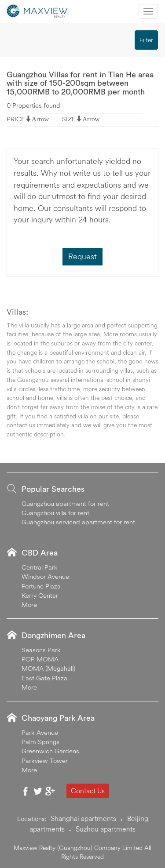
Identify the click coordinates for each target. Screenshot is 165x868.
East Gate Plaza (44, 678)
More (29, 605)
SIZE (69, 119)
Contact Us (88, 791)
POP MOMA (40, 659)
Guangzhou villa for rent (55, 513)
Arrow (40, 119)
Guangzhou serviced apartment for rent (78, 522)
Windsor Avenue (45, 576)
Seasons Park (41, 650)
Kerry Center (40, 595)
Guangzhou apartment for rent (65, 503)
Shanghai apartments (83, 818)
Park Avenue (40, 732)
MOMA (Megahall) (48, 668)
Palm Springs (40, 742)
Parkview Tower (45, 761)
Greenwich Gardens (50, 751)
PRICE (16, 119)
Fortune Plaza (41, 586)
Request (82, 256)
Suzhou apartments (106, 829)
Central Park (40, 567)
